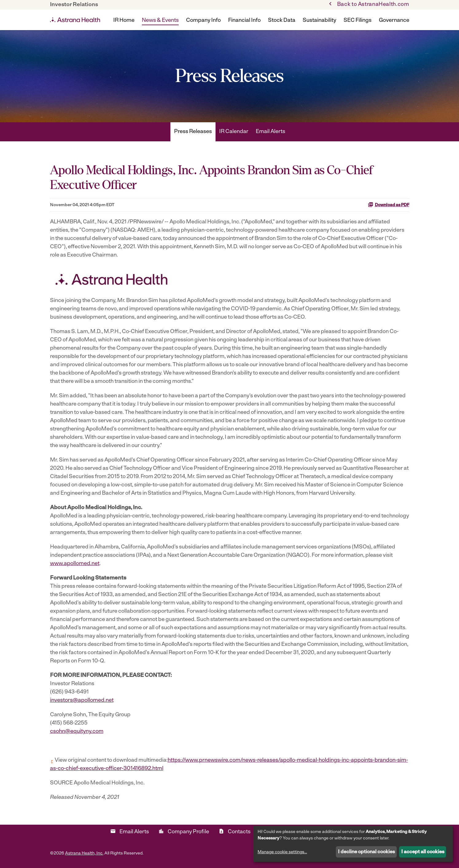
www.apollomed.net (75, 564)
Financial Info (244, 20)
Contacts (235, 832)
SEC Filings (358, 20)
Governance (394, 20)
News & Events (160, 20)
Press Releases (193, 132)
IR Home (124, 20)
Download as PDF (389, 205)
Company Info (203, 20)
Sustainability (319, 20)
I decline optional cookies (366, 852)
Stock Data (282, 20)
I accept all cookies (423, 852)
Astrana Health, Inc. (84, 853)
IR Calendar (234, 132)
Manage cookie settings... (282, 852)
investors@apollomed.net (82, 700)
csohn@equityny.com (77, 731)
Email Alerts (270, 132)
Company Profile (184, 832)
